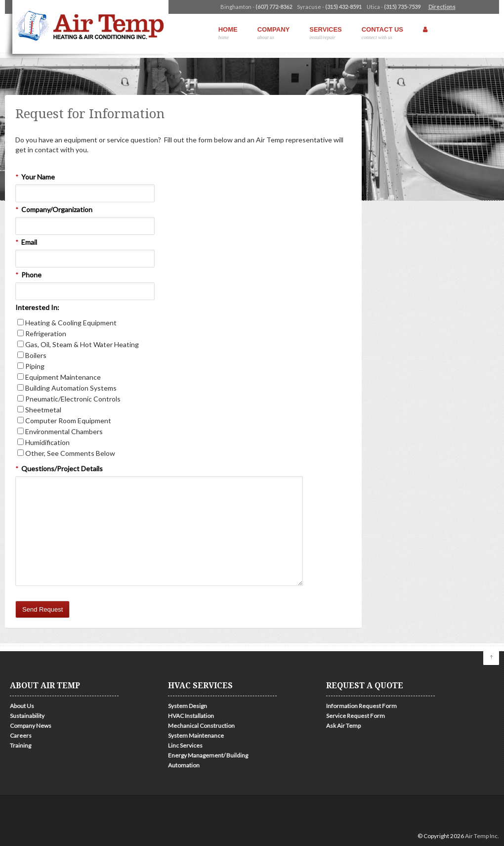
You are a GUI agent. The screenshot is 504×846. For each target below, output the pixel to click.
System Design (188, 706)
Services (326, 33)
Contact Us (382, 33)
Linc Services (185, 745)
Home (228, 33)
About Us (22, 706)
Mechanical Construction (201, 726)
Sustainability (27, 716)
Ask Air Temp (343, 726)
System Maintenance (196, 735)
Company (273, 33)
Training (21, 745)
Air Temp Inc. (482, 836)
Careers (21, 735)
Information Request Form (361, 706)
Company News (31, 726)
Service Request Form (356, 716)
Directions (442, 7)
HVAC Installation (191, 716)
